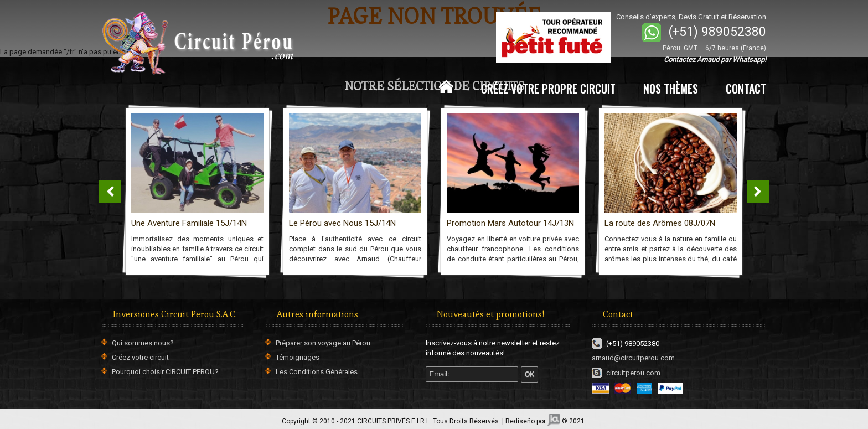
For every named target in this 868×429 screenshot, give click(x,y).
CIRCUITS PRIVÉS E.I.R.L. (394, 421)
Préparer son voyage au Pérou (323, 343)
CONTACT (746, 89)
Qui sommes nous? (143, 343)
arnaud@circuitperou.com (633, 358)
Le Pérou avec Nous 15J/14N (342, 223)
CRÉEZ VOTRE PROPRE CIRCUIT (548, 89)
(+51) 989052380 (717, 32)
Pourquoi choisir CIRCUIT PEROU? (165, 372)
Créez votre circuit (140, 357)
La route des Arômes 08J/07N (660, 223)
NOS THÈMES (671, 89)
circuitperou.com (626, 373)
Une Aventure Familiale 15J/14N (189, 223)
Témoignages (298, 357)
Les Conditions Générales (317, 372)
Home (446, 87)
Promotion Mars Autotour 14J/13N (510, 223)
